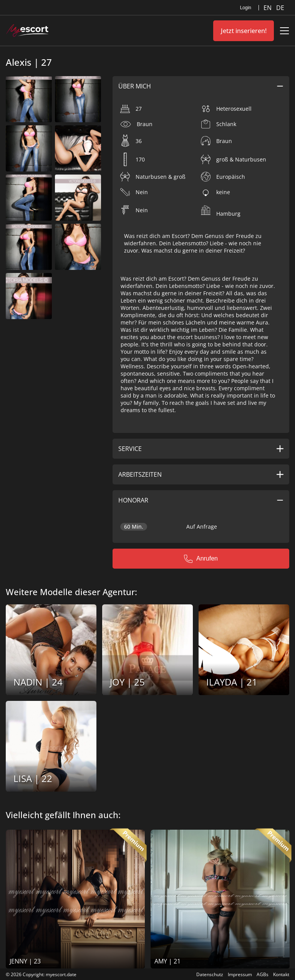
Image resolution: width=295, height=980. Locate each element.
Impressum (240, 974)
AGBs (263, 974)
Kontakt (281, 974)
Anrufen (201, 559)
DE (280, 8)
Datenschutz (210, 974)
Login (246, 8)
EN (268, 8)
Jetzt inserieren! (244, 31)
